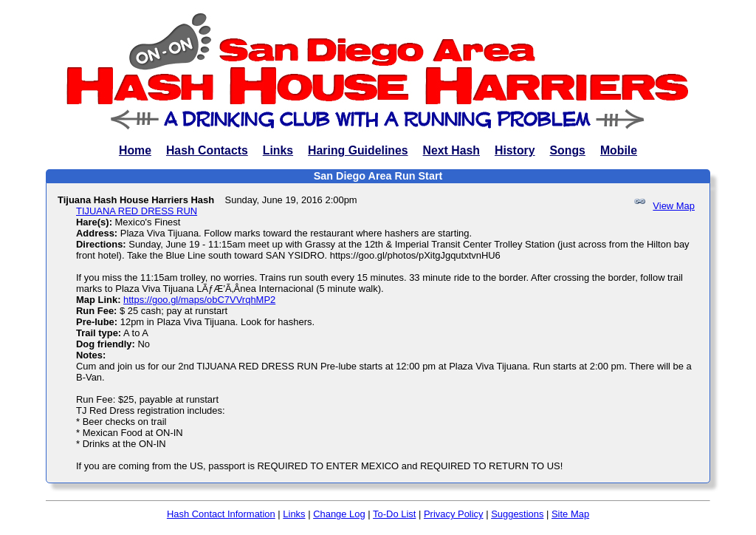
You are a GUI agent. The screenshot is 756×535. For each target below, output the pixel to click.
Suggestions (517, 514)
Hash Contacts (207, 150)
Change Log (339, 514)
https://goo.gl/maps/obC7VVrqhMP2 (199, 300)
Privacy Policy (454, 514)
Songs (568, 150)
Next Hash (451, 150)
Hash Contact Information (221, 514)
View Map (674, 206)
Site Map (570, 514)
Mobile (619, 150)
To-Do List (394, 514)
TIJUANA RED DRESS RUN (137, 211)
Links (278, 150)
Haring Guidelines (358, 150)
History (515, 150)
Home (135, 150)
